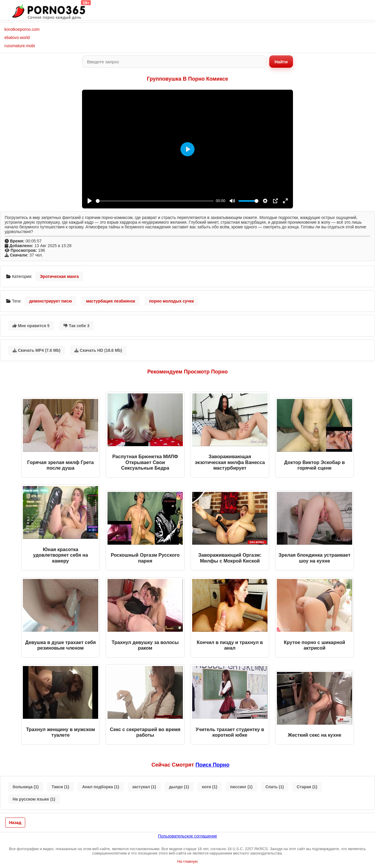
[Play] (90, 201)
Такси (60, 787)
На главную (187, 861)
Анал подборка (100, 787)
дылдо (179, 787)
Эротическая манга (59, 276)
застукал (144, 787)
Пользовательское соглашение (187, 836)
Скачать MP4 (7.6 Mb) (36, 350)
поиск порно (212, 765)
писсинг (241, 787)
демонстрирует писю (51, 301)
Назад (15, 823)
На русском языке (34, 799)
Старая (307, 787)
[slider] (155, 201)
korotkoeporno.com (22, 29)
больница (26, 787)
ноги (209, 787)
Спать (275, 787)
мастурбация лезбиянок (111, 301)
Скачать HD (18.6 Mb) (98, 350)
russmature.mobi (20, 46)
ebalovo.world (17, 38)
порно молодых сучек (172, 301)
